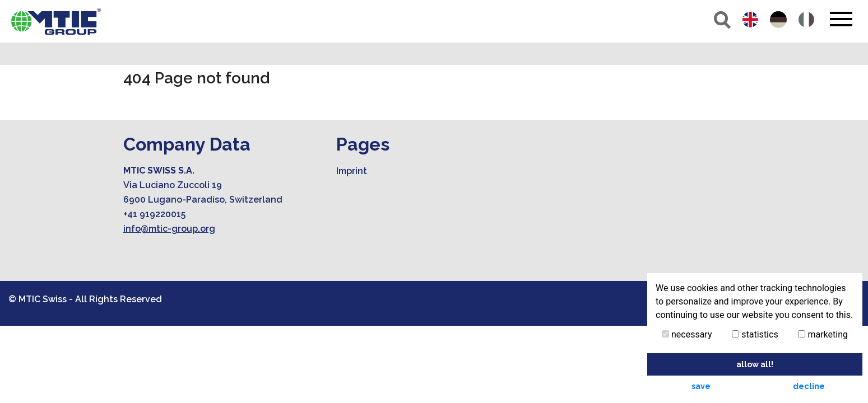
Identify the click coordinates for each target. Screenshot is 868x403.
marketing (823, 334)
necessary (687, 334)
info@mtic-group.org (169, 229)
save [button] (701, 386)
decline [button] (809, 386)
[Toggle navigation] (841, 19)
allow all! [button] (755, 364)
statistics (755, 334)
